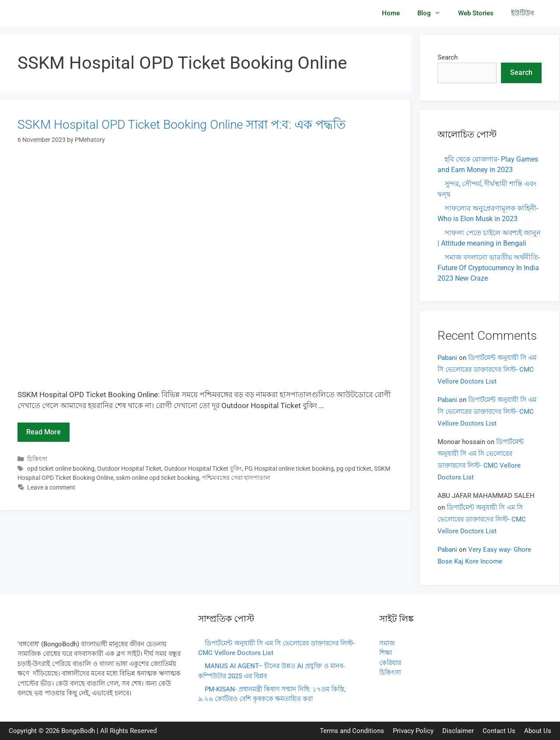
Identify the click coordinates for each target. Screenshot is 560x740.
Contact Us (499, 731)
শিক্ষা (386, 653)
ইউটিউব (522, 13)
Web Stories (476, 13)
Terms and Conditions (352, 731)
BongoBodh (78, 731)
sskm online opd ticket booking (157, 478)
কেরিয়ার (390, 663)
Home (391, 13)
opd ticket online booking (61, 469)
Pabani (447, 358)
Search (448, 57)
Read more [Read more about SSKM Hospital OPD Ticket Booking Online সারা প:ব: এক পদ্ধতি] (44, 432)
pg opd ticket (354, 469)
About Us (538, 731)
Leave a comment (51, 488)
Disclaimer (458, 731)
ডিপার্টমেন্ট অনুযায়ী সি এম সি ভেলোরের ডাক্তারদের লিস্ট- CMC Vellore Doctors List (487, 370)
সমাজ (387, 643)
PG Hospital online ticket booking (289, 469)
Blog (433, 13)
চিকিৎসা (37, 459)
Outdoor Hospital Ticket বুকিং (203, 469)
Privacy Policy (413, 731)
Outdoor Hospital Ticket (129, 469)
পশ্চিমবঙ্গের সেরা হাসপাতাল (236, 478)
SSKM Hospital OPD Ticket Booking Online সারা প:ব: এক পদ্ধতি (182, 125)
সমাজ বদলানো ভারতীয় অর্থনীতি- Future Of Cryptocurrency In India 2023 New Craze (489, 268)
